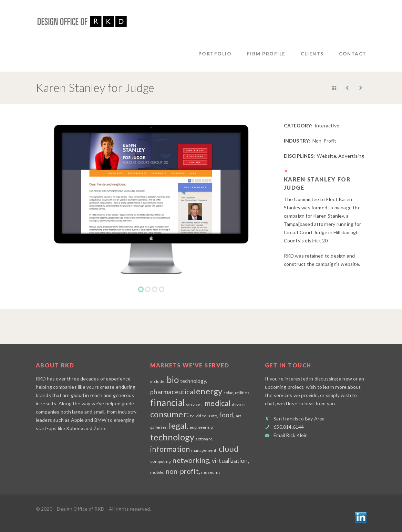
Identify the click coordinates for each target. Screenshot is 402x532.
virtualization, (231, 461)
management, (204, 450)
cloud (229, 448)
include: (158, 381)
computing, (161, 461)
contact (353, 54)
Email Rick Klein (291, 435)
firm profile (266, 54)
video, (202, 416)
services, (195, 404)
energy (209, 391)
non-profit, (183, 471)
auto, (214, 416)
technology (172, 437)
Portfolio (215, 54)
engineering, (202, 427)
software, (204, 439)
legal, (178, 425)
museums (211, 472)
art (239, 416)
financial (168, 403)
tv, (192, 416)
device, (239, 404)
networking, (192, 460)
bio (173, 379)
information (170, 449)
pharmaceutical (173, 392)
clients (312, 54)
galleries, (159, 427)
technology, (194, 381)
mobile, (157, 472)
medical (218, 403)
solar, (229, 393)
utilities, (243, 393)
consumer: (170, 414)
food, (228, 415)
